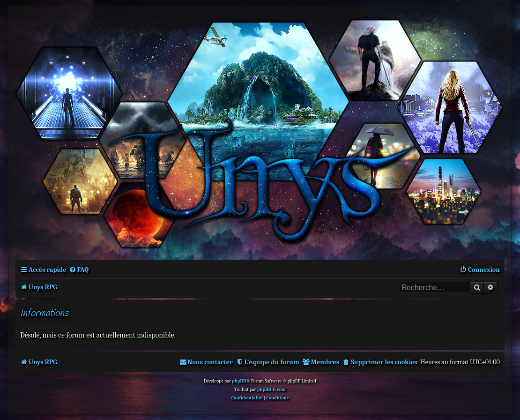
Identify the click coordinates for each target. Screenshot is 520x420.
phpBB (239, 381)
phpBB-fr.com (271, 390)
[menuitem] (79, 270)
